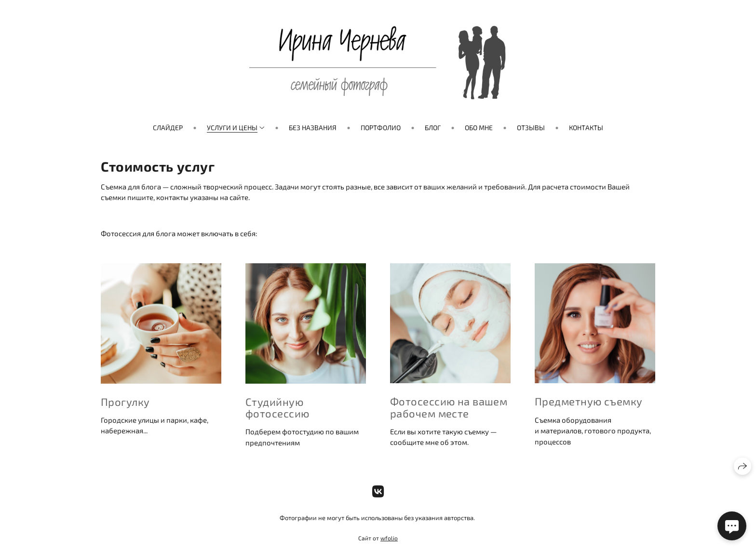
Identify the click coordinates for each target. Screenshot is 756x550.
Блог (433, 127)
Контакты (586, 127)
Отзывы (531, 127)
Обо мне (479, 127)
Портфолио (381, 127)
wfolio (389, 538)
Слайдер (168, 127)
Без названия (313, 127)
